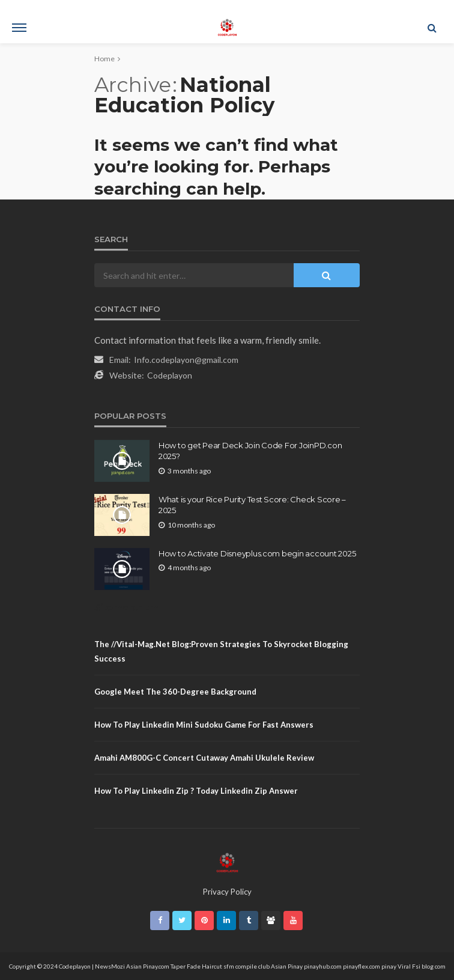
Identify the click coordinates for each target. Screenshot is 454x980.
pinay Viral (397, 966)
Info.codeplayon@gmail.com (186, 360)
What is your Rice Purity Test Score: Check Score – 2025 (252, 505)
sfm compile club (247, 966)
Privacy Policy (227, 892)
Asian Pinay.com (148, 966)
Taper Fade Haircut (196, 966)
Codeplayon (170, 375)
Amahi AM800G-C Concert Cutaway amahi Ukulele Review (204, 758)
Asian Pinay (287, 966)
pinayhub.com (323, 966)
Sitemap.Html (128, 607)
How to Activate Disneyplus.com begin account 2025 (257, 553)
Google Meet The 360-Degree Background (175, 692)
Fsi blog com (429, 966)
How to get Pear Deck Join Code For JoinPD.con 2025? (250, 451)
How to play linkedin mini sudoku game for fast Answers (204, 725)
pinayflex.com (362, 966)
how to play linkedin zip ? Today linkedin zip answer (196, 791)
